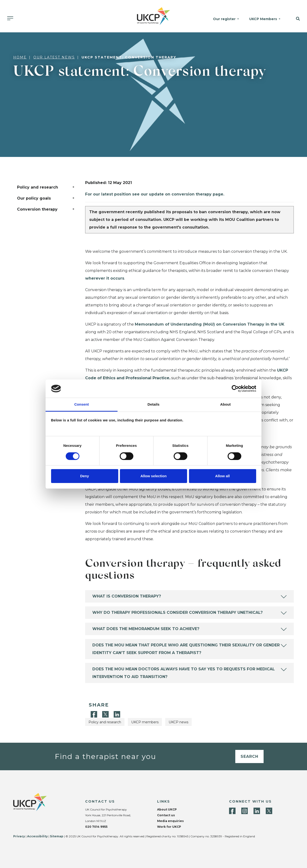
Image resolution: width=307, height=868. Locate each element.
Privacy (19, 836)
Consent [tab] (82, 404)
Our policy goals (34, 198)
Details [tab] (153, 404)
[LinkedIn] (117, 714)
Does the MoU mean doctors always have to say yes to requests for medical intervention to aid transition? (184, 673)
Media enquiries (170, 821)
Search (249, 756)
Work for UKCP (169, 827)
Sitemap (57, 836)
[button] (296, 19)
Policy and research (38, 187)
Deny (85, 476)
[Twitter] (106, 714)
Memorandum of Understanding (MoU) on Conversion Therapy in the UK (210, 324)
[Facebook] (94, 714)
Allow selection (153, 476)
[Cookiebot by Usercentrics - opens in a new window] (235, 389)
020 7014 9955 (96, 827)
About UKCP (167, 809)
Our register (224, 19)
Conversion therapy (37, 209)
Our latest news (54, 57)
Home (20, 57)
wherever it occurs (105, 278)
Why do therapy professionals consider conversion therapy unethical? (177, 612)
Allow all (222, 476)
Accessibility (37, 836)
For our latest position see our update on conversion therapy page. (155, 194)
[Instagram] (245, 811)
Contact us (166, 815)
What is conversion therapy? (127, 596)
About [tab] (225, 404)
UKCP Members (263, 19)
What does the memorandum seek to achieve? (146, 629)
